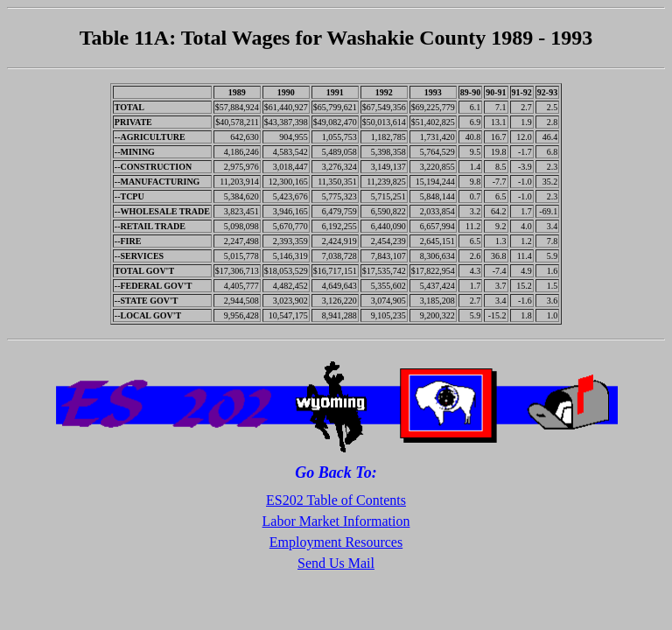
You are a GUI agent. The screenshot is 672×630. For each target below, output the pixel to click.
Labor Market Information (336, 521)
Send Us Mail (336, 563)
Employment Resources (336, 542)
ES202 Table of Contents (336, 500)
